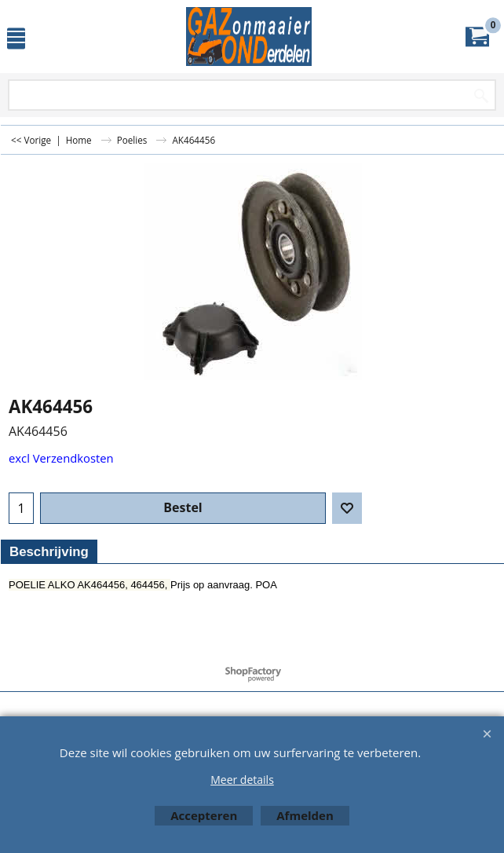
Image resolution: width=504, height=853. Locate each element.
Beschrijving (49, 552)
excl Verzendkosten (61, 458)
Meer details (242, 780)
